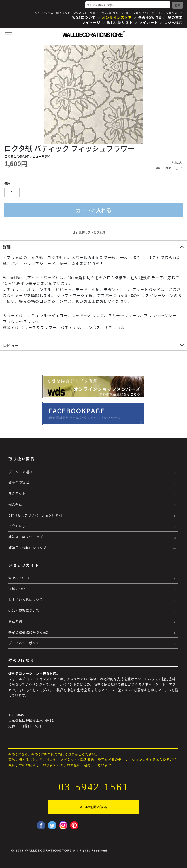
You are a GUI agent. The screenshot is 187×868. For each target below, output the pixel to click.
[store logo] (93, 34)
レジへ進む (173, 23)
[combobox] (128, 5)
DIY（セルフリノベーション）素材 (35, 515)
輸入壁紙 (15, 504)
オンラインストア (117, 18)
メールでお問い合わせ (93, 807)
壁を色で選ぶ (19, 483)
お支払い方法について (26, 600)
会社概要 (15, 621)
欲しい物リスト (120, 23)
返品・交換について (24, 610)
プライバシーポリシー (26, 643)
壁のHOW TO (150, 18)
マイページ (91, 23)
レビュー (11, 345)
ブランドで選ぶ (21, 472)
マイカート (148, 23)
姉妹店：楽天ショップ (26, 537)
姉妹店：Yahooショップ (27, 548)
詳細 (7, 247)
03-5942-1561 (93, 787)
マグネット (17, 493)
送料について (19, 589)
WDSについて (84, 18)
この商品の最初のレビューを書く (28, 156)
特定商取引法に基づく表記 (29, 632)
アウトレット (19, 526)
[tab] (93, 246)
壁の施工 (175, 18)
